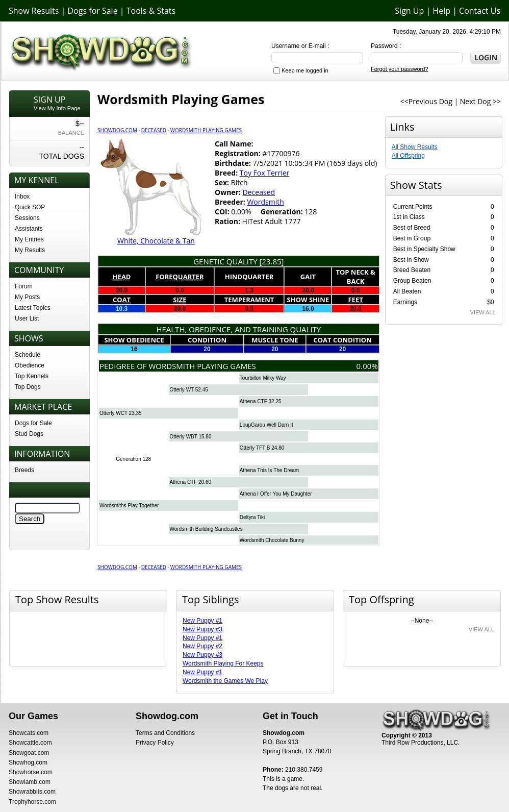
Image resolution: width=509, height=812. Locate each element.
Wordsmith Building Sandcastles (206, 529)
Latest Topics (33, 308)
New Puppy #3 (202, 629)
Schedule (28, 355)
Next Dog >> (480, 101)
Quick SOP (30, 207)
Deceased (154, 130)
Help (441, 11)
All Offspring (408, 156)
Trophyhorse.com (32, 802)
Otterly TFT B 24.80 (262, 448)
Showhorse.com (31, 772)
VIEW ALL (483, 312)
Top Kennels (32, 376)
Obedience (30, 365)
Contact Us (480, 11)
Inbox (22, 196)
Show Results (34, 11)
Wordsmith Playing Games (206, 130)
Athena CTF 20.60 (190, 482)
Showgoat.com (29, 753)
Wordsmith (265, 202)
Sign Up (409, 11)
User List (27, 318)
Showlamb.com (30, 782)
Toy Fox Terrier (265, 173)
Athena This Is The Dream (269, 470)
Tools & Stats (151, 11)
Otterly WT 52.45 (188, 390)
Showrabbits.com (32, 792)
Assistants (29, 229)
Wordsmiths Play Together (129, 506)
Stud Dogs (29, 434)
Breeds (24, 470)
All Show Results (415, 147)
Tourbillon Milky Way (263, 378)
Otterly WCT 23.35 (121, 413)
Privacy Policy (155, 743)
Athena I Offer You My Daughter (276, 494)
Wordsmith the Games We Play (225, 681)
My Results (30, 250)
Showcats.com (29, 733)
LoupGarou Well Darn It (266, 425)
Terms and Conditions (165, 733)
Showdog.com (117, 130)
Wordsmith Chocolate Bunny (272, 540)
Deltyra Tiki (252, 517)
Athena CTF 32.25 (261, 401)
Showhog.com (28, 762)
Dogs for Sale (93, 11)
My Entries (29, 239)
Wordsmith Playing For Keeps (223, 663)
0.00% (367, 366)
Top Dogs (28, 387)
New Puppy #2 (202, 646)
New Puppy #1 (202, 621)
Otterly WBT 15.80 (190, 437)
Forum (24, 286)
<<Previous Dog (426, 101)
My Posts (27, 297)
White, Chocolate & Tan (156, 241)
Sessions (27, 218)
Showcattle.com (30, 743)
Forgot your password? (400, 69)
